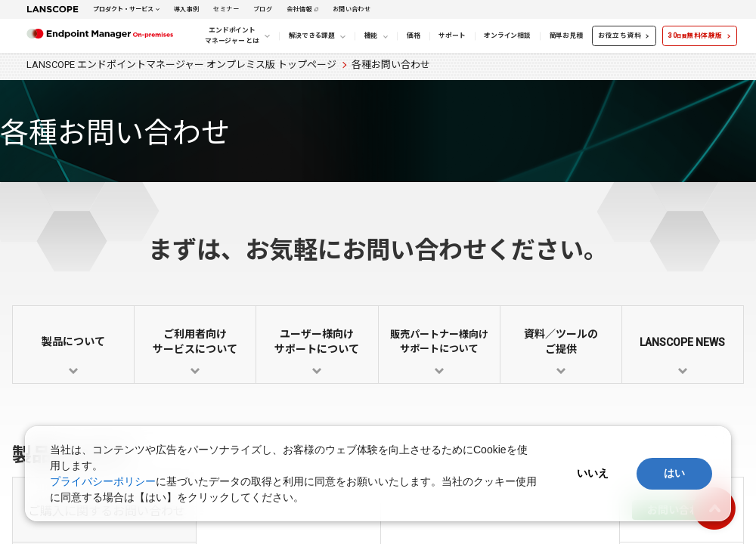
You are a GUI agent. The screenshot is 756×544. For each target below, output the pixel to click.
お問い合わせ (352, 9)
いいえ (593, 473)
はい (674, 473)
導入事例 (187, 9)
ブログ (263, 9)
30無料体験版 (696, 36)
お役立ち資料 (620, 36)
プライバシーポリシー (103, 481)
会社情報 (299, 9)
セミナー (226, 9)
